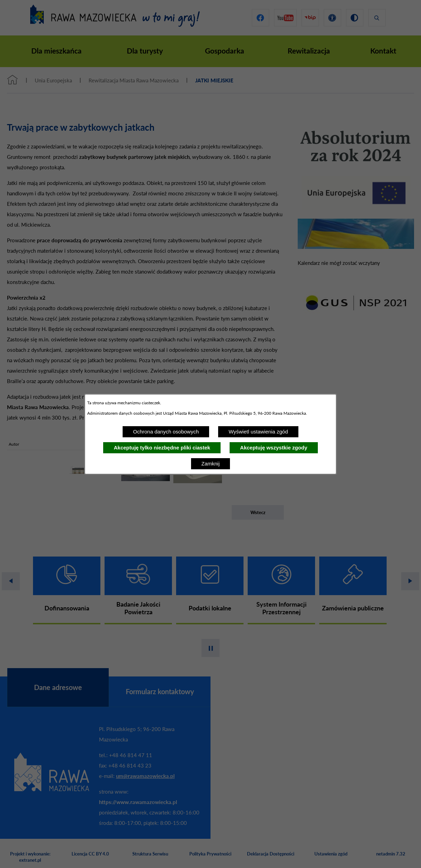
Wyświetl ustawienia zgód (258, 432)
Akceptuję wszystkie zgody (274, 448)
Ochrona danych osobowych (166, 432)
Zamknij (211, 464)
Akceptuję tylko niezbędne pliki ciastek (162, 448)
